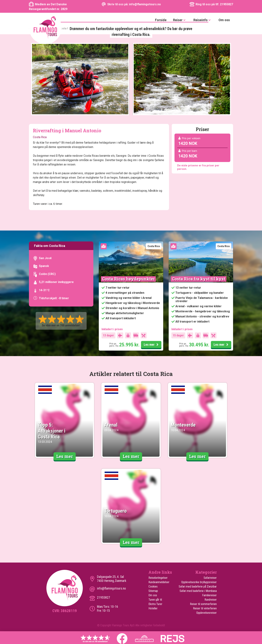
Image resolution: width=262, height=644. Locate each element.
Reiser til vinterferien (205, 608)
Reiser (180, 20)
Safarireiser (210, 578)
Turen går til (155, 600)
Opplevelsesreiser (207, 613)
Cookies (153, 587)
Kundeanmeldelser (159, 582)
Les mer (152, 345)
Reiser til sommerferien (203, 604)
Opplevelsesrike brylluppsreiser (199, 582)
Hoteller (153, 608)
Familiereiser (209, 595)
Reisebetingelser (158, 578)
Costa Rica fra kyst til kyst (199, 279)
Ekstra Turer (155, 604)
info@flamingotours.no (111, 588)
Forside (161, 20)
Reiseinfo (203, 20)
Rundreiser (211, 600)
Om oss (224, 20)
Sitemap (153, 591)
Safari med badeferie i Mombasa (198, 591)
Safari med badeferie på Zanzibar (198, 587)
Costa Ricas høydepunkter (128, 279)
